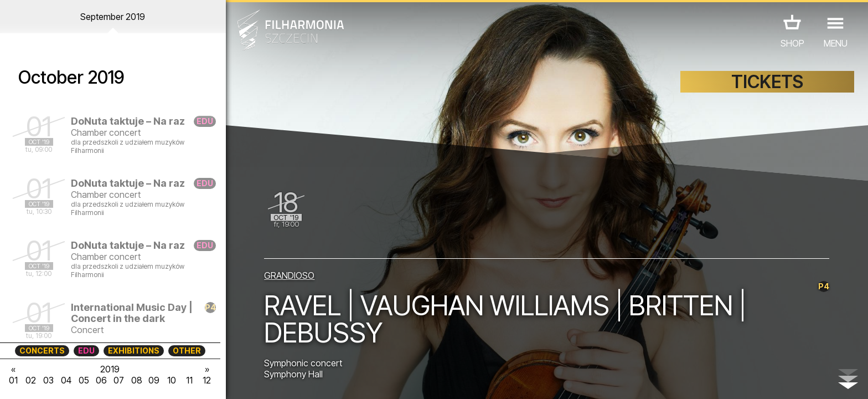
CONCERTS (42, 351)
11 (189, 380)
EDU (86, 351)
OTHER (187, 351)
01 (13, 380)
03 (48, 380)
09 (154, 380)
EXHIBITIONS (134, 351)
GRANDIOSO (289, 275)
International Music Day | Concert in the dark (132, 313)
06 (101, 380)
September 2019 (113, 17)
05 (84, 380)
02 (31, 380)
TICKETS (767, 82)
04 (66, 380)
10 (172, 380)
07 (119, 380)
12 (207, 380)
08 (137, 380)
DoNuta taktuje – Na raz (128, 121)
